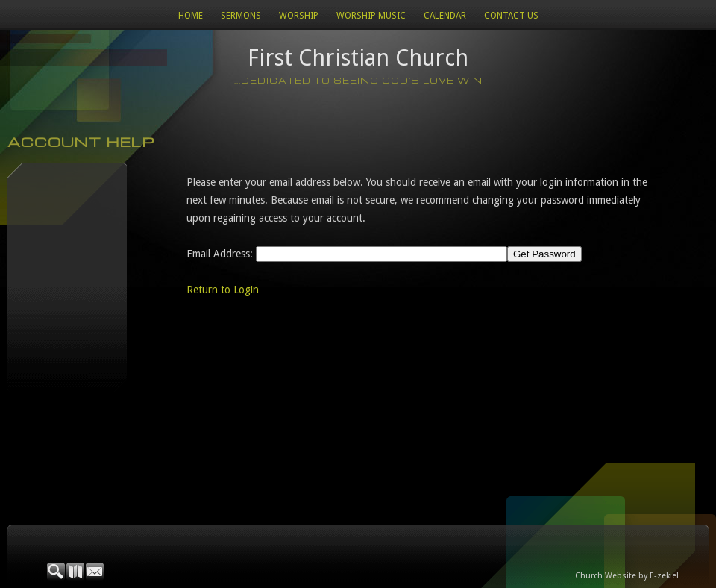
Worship (299, 16)
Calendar (445, 16)
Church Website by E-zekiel (627, 576)
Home (191, 16)
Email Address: (220, 254)
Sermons (241, 16)
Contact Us (511, 16)
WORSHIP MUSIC (371, 16)
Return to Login (223, 290)
